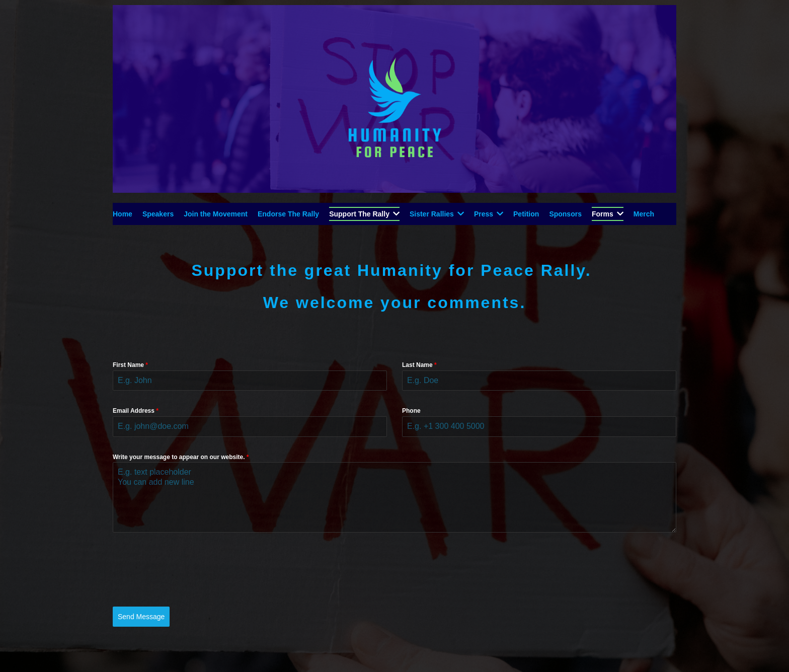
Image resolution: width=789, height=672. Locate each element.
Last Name (419, 365)
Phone (411, 411)
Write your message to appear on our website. (181, 457)
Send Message (141, 617)
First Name (130, 365)
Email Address (136, 411)
